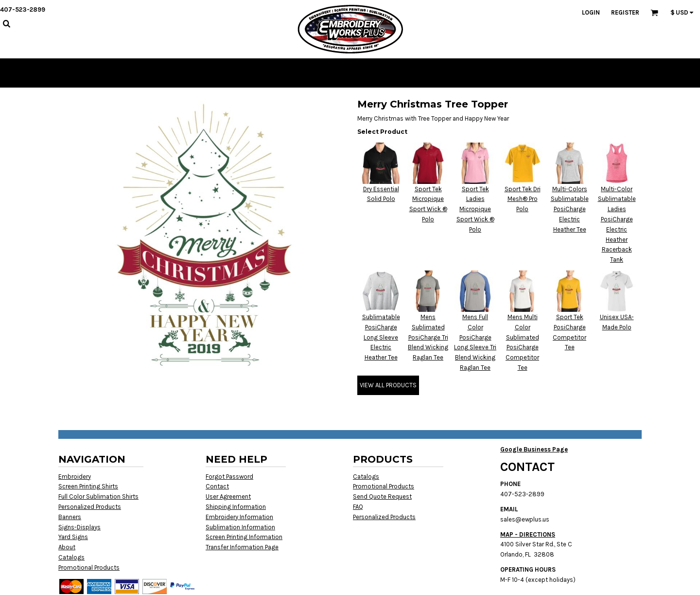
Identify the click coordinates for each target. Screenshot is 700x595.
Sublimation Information (240, 527)
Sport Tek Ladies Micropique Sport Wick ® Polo (475, 209)
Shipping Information (236, 507)
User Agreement (228, 496)
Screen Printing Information (244, 537)
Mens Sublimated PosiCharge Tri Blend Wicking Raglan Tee (428, 337)
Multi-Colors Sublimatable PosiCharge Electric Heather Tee (570, 209)
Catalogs (71, 557)
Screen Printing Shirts (88, 486)
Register (625, 12)
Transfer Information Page (242, 547)
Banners (70, 517)
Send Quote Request (382, 496)
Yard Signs (73, 537)
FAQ (358, 507)
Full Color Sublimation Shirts (98, 496)
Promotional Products (89, 568)
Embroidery (75, 477)
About (67, 547)
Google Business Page (534, 449)
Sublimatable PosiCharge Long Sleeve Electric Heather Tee (381, 337)
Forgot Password (229, 477)
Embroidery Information (239, 517)
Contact (217, 486)
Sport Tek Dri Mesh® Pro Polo (523, 199)
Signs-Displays (79, 527)
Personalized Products (90, 507)
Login (591, 12)
